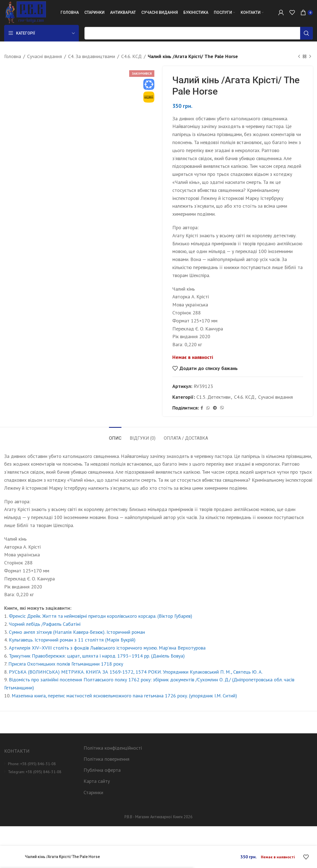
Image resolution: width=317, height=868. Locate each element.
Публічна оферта (102, 770)
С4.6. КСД (131, 56)
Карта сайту (97, 781)
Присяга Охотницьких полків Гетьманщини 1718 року (66, 664)
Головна (13, 56)
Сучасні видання (45, 56)
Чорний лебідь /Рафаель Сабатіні (45, 624)
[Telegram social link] (215, 408)
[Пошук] (199, 33)
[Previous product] (299, 56)
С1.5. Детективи (213, 397)
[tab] (115, 435)
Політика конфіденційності (113, 748)
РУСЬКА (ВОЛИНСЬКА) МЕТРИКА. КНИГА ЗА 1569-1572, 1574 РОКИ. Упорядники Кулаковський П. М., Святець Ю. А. (136, 672)
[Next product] (310, 56)
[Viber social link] (222, 408)
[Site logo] (25, 12)
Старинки (93, 792)
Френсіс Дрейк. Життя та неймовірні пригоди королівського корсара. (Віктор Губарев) (101, 616)
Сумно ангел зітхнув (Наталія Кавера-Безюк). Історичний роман (77, 632)
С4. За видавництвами (92, 56)
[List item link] (40, 764)
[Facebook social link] (202, 408)
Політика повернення (106, 759)
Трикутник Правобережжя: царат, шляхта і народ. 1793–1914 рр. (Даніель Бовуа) (97, 656)
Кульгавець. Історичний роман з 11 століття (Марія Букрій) (72, 640)
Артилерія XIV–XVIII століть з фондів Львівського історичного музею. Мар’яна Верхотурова (107, 648)
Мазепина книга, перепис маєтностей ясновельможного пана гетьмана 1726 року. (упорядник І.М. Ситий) (124, 696)
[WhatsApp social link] (208, 408)
